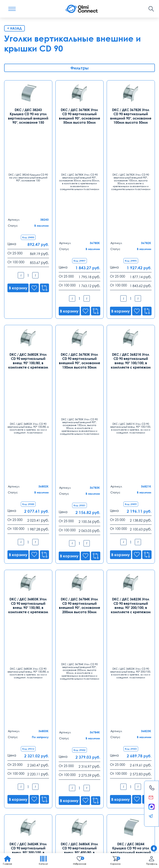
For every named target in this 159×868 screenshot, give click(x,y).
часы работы (13, 816)
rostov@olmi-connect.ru (69, 780)
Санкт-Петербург (65, 725)
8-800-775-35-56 (70, 686)
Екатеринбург (16, 758)
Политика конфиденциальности (24, 840)
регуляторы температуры (40, 816)
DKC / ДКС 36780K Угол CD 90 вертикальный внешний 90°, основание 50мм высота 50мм (79, 116)
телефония (39, 811)
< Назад (14, 28)
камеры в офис (15, 807)
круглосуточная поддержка (94, 807)
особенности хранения (73, 816)
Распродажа (78, 797)
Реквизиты (115, 797)
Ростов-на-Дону (64, 758)
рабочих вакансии (102, 816)
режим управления (17, 811)
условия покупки (115, 811)
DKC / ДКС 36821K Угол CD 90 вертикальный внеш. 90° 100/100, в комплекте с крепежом (131, 260)
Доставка (12, 797)
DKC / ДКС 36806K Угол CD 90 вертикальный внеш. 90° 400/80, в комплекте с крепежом (79, 549)
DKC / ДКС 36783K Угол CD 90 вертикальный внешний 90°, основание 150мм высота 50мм (79, 260)
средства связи (59, 811)
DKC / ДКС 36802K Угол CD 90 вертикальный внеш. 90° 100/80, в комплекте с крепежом (28, 260)
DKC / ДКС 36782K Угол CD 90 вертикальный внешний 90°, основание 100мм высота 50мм (131, 116)
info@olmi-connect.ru (21, 747)
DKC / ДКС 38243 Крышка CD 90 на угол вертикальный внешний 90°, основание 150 (28, 116)
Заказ (60, 797)
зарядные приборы (40, 807)
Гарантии (45, 797)
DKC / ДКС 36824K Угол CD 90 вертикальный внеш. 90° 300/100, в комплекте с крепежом (28, 549)
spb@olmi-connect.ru (67, 747)
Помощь (98, 797)
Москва (11, 725)
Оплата (28, 797)
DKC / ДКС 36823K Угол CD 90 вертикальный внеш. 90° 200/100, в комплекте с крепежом (131, 404)
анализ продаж (64, 807)
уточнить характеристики (87, 811)
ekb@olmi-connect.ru (21, 780)
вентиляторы (121, 807)
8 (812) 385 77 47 (63, 732)
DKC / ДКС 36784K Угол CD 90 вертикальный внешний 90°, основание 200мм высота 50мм (79, 404)
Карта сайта (62, 840)
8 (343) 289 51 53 (17, 765)
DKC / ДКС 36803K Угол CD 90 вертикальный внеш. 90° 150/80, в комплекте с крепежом (28, 404)
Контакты (16, 715)
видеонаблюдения (140, 811)
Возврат (132, 797)
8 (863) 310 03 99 (63, 765)
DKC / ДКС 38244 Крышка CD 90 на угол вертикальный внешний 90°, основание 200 (131, 549)
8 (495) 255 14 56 (17, 732)
